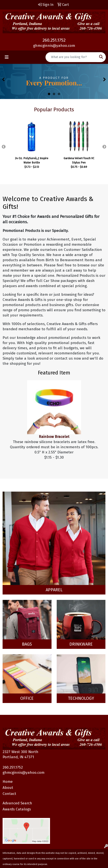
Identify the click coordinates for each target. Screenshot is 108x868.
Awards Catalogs (17, 809)
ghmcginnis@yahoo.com (54, 46)
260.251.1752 (54, 40)
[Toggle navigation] (7, 57)
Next (104, 147)
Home (8, 782)
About (8, 788)
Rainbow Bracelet (54, 437)
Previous (4, 147)
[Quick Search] (71, 57)
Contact (9, 794)
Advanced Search (17, 803)
